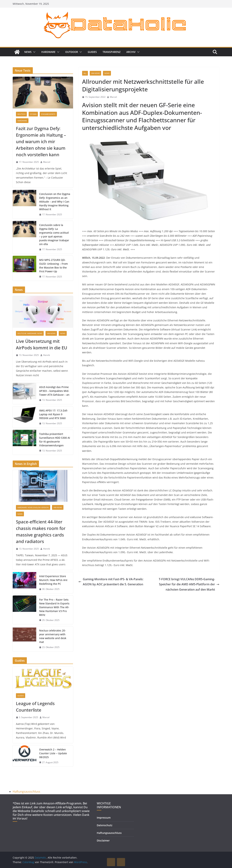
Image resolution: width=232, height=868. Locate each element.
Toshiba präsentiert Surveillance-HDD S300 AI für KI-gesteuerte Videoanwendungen (55, 440)
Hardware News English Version (33, 507)
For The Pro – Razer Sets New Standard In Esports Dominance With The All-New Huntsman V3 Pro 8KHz (54, 607)
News (28, 52)
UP (111, 862)
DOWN (121, 862)
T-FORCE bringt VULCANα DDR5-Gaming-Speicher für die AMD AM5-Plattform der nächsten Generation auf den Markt (189, 584)
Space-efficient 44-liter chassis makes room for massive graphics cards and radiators (41, 531)
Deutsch (21, 114)
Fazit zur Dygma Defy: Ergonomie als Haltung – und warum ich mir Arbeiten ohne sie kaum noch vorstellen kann (41, 141)
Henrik (46, 355)
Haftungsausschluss (26, 792)
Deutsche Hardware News (30, 333)
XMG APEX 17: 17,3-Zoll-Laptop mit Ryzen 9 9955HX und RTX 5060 (54, 414)
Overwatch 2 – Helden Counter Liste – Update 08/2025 (53, 753)
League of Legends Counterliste (35, 707)
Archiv (131, 52)
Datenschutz (105, 825)
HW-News (95, 73)
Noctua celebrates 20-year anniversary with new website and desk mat (53, 636)
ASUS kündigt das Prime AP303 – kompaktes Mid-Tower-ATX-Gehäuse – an (54, 391)
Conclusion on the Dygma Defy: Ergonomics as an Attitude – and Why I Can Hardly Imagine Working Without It (55, 202)
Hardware (48, 52)
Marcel (113, 97)
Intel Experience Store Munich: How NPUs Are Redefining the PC (53, 580)
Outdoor (72, 52)
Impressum (104, 818)
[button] (34, 52)
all (85, 73)
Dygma (33, 114)
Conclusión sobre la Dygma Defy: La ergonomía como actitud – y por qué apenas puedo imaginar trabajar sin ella (54, 235)
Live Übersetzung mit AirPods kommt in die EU (42, 344)
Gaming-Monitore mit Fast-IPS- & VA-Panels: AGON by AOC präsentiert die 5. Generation (111, 582)
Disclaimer (103, 840)
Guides (92, 52)
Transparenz (112, 52)
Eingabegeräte (48, 114)
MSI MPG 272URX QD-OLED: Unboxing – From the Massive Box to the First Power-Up (53, 266)
